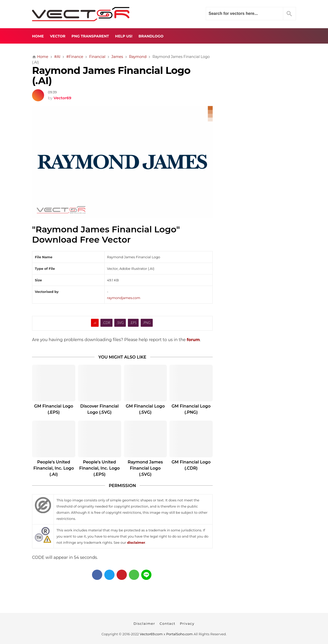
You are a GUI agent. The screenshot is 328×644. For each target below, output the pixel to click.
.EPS (133, 323)
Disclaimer (144, 623)
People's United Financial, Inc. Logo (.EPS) (99, 468)
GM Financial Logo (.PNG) (191, 409)
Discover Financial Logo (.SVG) (99, 409)
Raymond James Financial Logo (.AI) (111, 76)
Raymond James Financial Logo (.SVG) (145, 468)
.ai (95, 323)
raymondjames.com (124, 298)
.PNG (147, 323)
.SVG (120, 323)
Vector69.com (151, 634)
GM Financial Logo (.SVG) (145, 409)
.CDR (106, 323)
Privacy (187, 623)
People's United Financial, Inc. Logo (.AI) (54, 468)
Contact (168, 623)
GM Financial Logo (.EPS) (54, 409)
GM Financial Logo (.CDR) (191, 465)
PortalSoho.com (180, 634)
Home (38, 36)
